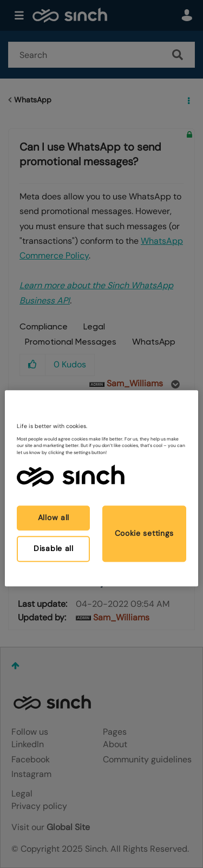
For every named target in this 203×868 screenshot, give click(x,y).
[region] (101, 488)
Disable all (54, 548)
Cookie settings (145, 533)
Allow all (54, 518)
